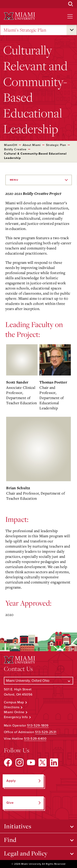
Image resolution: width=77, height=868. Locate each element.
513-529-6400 (35, 739)
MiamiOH (11, 145)
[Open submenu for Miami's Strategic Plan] (72, 30)
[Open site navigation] (70, 16)
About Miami (32, 145)
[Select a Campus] (39, 681)
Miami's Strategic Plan (25, 30)
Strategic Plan (56, 145)
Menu (14, 180)
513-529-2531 (46, 732)
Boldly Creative (15, 149)
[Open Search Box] (71, 4)
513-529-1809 (38, 726)
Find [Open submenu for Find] (10, 840)
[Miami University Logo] (20, 16)
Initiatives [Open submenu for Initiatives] (18, 826)
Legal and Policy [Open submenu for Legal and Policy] (26, 853)
